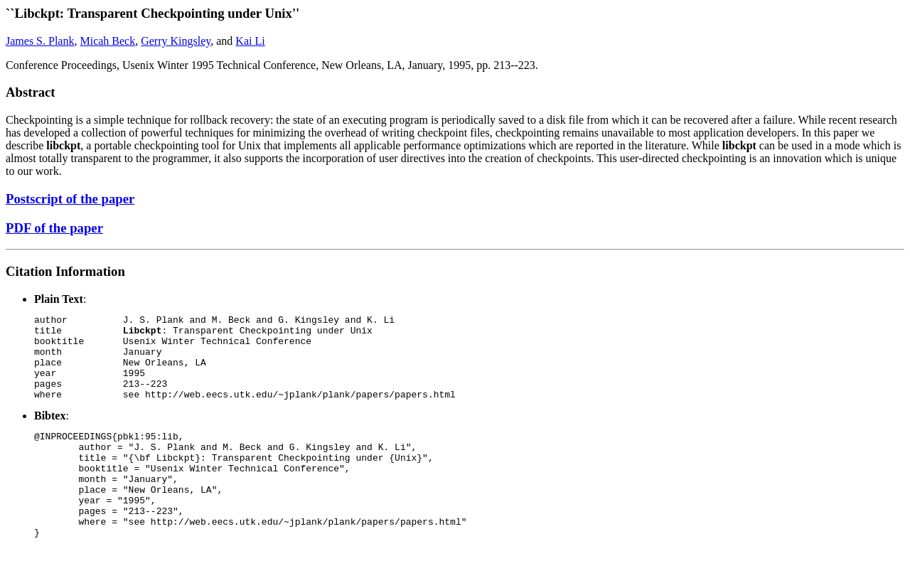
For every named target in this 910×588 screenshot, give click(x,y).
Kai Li (250, 41)
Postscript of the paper (70, 199)
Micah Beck (107, 41)
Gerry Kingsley (176, 41)
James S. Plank (40, 41)
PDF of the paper (54, 228)
